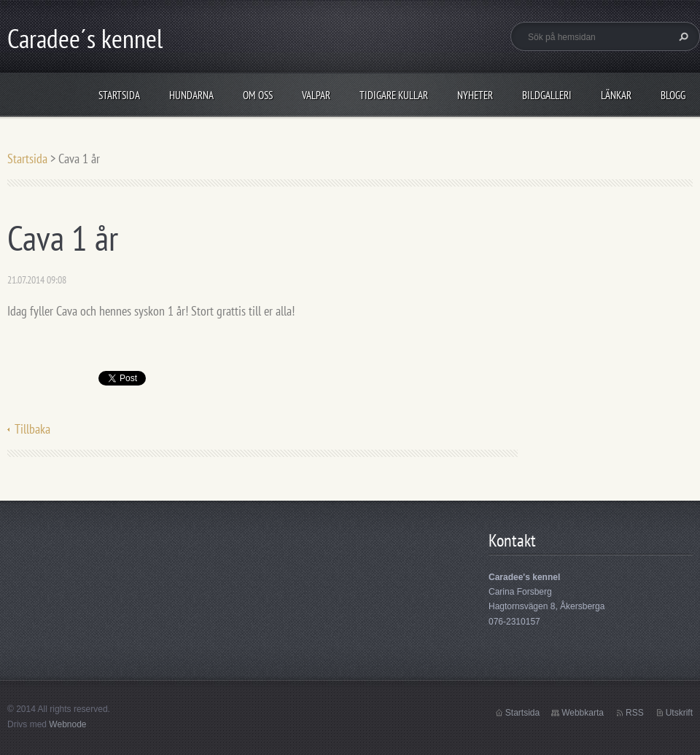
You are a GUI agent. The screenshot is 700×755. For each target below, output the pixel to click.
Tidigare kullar (394, 95)
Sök (682, 36)
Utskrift (679, 713)
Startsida (119, 95)
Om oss (258, 95)
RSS (635, 713)
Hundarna (191, 95)
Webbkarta (583, 713)
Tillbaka (32, 429)
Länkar (616, 95)
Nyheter (475, 95)
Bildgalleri (547, 95)
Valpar (316, 95)
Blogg (673, 95)
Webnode (67, 724)
